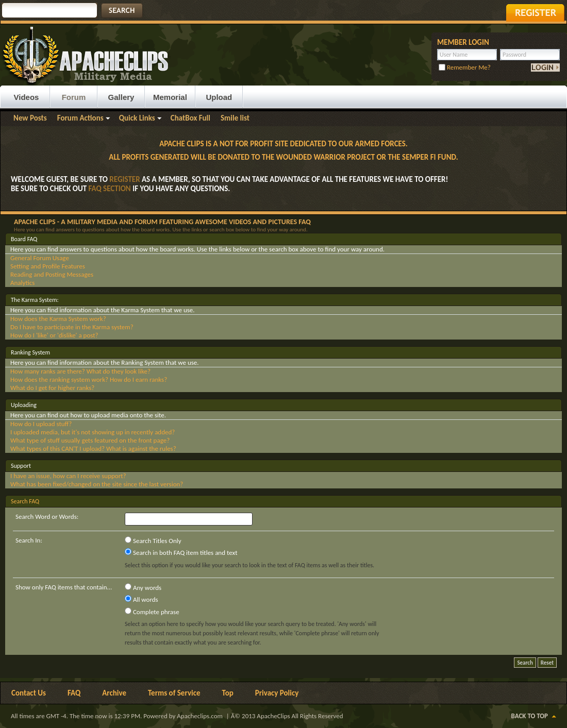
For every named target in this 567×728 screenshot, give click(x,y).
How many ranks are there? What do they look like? (80, 371)
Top (228, 693)
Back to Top (530, 716)
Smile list (235, 118)
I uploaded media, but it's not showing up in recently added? (93, 432)
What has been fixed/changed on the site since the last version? (97, 484)
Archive (114, 693)
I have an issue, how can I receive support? (68, 476)
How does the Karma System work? (58, 319)
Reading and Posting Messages (52, 274)
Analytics (22, 283)
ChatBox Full (190, 118)
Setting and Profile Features (48, 266)
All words (141, 599)
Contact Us (29, 693)
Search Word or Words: (47, 517)
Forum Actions (80, 118)
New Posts (30, 118)
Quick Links (137, 118)
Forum (74, 97)
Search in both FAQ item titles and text (181, 552)
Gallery (121, 97)
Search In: (29, 540)
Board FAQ (24, 239)
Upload (219, 97)
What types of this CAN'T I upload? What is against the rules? (93, 448)
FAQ (74, 693)
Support (21, 466)
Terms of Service (174, 693)
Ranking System (30, 352)
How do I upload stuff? (41, 424)
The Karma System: (35, 300)
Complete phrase (152, 612)
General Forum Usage (40, 258)
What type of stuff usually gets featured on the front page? (90, 440)
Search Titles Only (153, 540)
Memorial (170, 97)
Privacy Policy (277, 693)
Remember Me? (465, 67)
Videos (27, 97)
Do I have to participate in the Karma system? (72, 327)
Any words (143, 587)
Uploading (24, 405)
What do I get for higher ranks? (52, 388)
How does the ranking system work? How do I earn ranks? (89, 379)
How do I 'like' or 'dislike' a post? (54, 335)
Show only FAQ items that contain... (64, 587)
